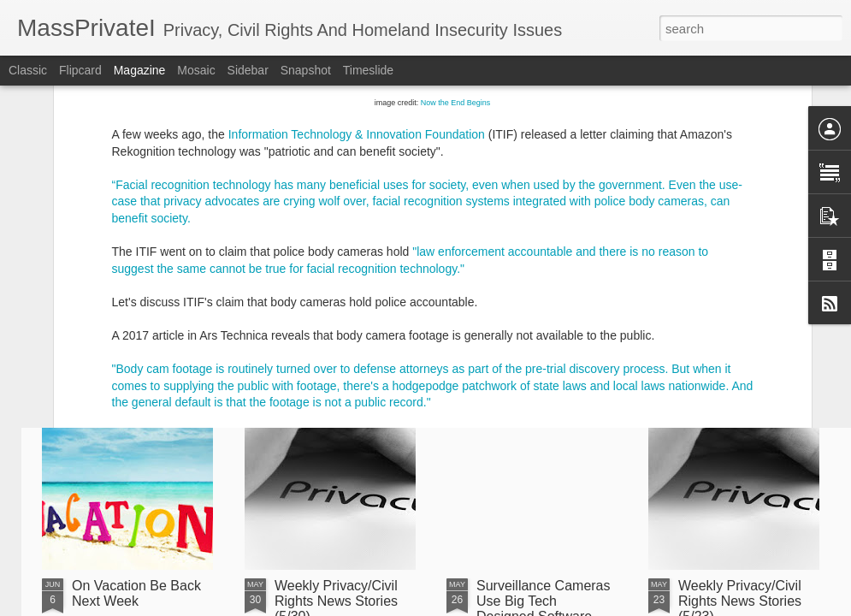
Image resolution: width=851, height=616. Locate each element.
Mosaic (196, 70)
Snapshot (306, 70)
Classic (28, 70)
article (176, 246)
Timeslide (368, 70)
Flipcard (80, 70)
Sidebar (248, 70)
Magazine (140, 70)
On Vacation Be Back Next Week (136, 593)
